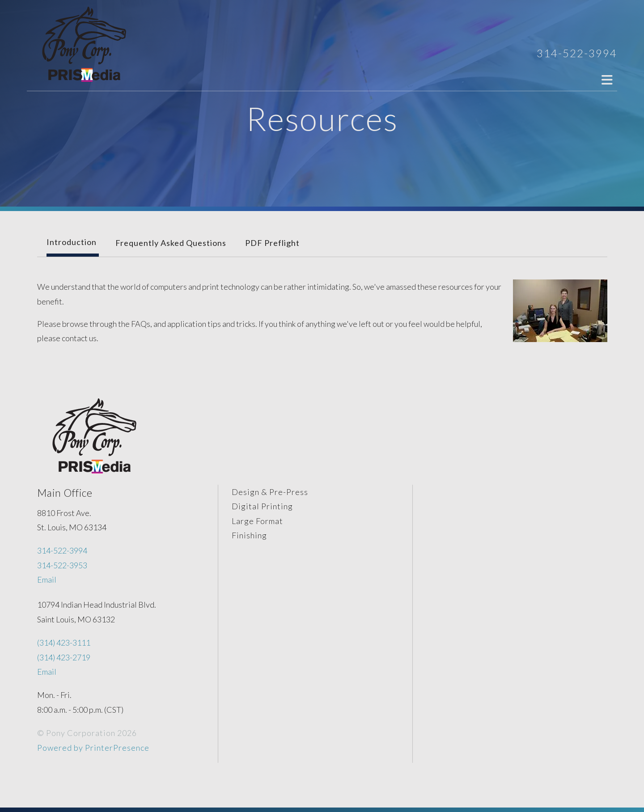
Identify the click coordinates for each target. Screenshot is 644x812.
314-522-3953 (62, 565)
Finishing (249, 535)
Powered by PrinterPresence (93, 748)
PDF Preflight (272, 243)
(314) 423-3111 (64, 643)
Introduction (72, 242)
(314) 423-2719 (64, 657)
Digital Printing (262, 506)
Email (47, 579)
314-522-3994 (577, 53)
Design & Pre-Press (270, 492)
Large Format (257, 521)
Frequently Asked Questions (171, 243)
